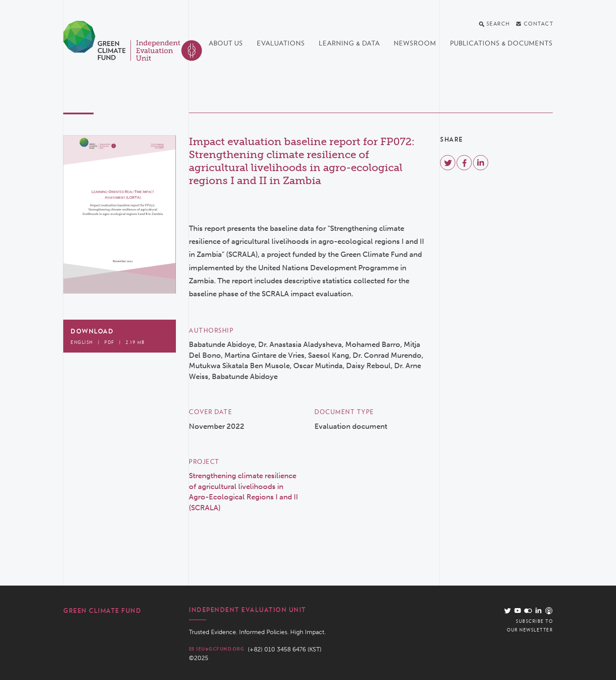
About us (226, 43)
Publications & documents (501, 43)
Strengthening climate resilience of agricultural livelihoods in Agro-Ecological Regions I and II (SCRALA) (243, 491)
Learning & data (349, 43)
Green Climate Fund (102, 611)
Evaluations (281, 43)
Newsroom (415, 43)
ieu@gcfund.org (217, 649)
